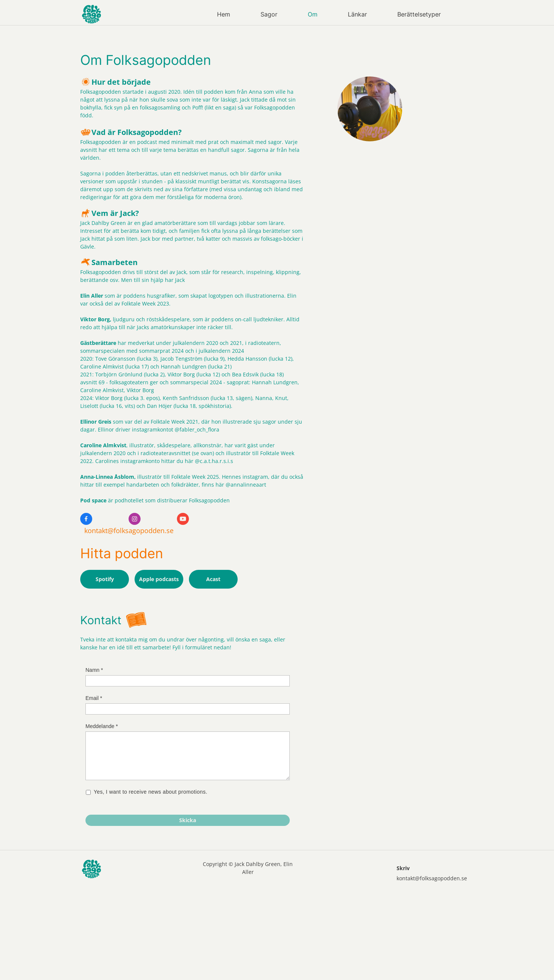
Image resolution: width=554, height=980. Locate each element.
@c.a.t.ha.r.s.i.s (214, 461)
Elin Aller (92, 296)
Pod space (93, 500)
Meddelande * (102, 726)
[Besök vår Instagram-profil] (135, 519)
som (109, 296)
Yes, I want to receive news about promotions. (151, 792)
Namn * (94, 670)
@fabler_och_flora (198, 429)
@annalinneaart (246, 485)
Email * (94, 698)
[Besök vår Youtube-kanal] (183, 519)
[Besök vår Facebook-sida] (86, 519)
